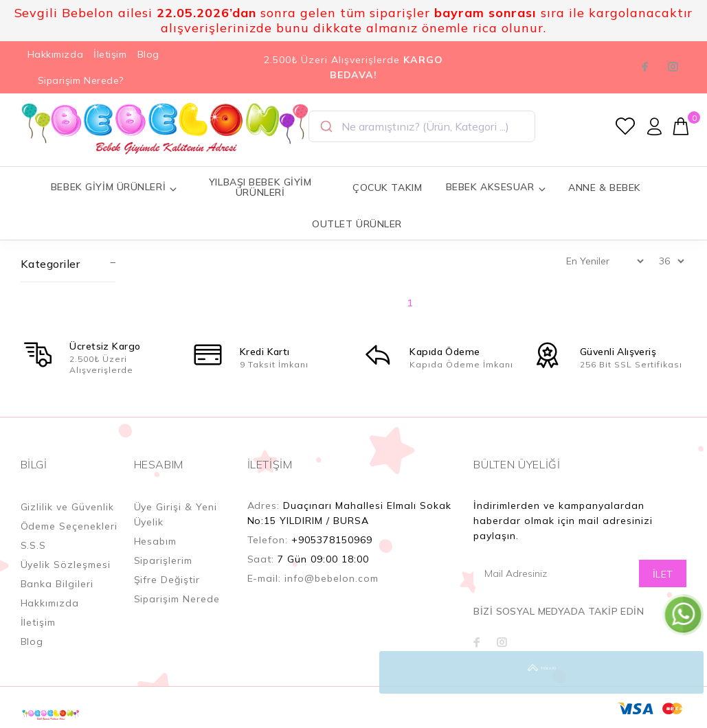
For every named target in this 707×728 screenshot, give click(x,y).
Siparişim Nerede (177, 599)
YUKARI (682, 672)
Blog (148, 54)
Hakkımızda (56, 54)
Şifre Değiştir (167, 580)
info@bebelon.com (332, 578)
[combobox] (422, 126)
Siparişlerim (164, 560)
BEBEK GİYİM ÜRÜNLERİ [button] (114, 187)
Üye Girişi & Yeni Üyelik (176, 514)
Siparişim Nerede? (81, 80)
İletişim (110, 54)
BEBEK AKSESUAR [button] (496, 187)
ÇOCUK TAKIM (387, 187)
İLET (663, 574)
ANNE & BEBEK (605, 187)
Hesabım (156, 541)
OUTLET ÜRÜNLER (357, 224)
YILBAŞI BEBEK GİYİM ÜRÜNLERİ (260, 187)
